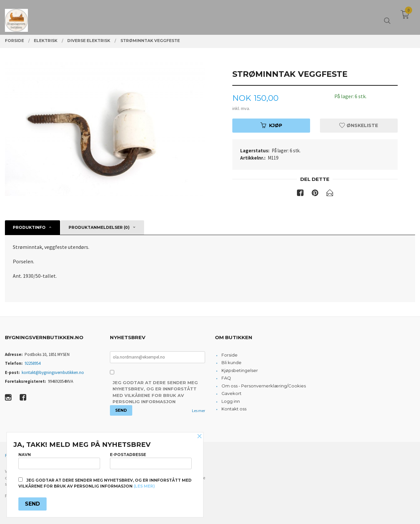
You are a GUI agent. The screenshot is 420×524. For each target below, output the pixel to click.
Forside (230, 355)
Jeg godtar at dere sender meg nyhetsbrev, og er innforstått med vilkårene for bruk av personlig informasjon (155, 392)
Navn (59, 460)
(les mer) (144, 486)
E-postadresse (151, 460)
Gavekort (231, 393)
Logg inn (231, 401)
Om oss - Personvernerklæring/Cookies (264, 386)
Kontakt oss (234, 409)
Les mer (199, 411)
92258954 (32, 363)
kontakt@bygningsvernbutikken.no (53, 372)
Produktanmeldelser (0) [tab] (99, 227)
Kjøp (271, 125)
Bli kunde (231, 362)
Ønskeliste (359, 125)
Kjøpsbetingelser (240, 370)
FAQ (226, 378)
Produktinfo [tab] (29, 227)
